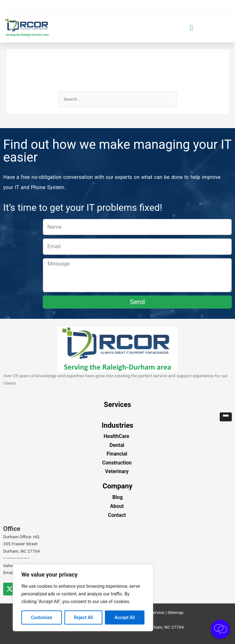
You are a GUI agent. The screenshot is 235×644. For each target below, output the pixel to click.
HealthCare (116, 436)
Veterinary (117, 471)
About (117, 506)
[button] (191, 28)
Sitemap (175, 612)
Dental (117, 445)
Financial (117, 454)
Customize (42, 617)
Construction (117, 463)
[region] (83, 598)
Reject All (83, 617)
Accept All (125, 617)
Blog (117, 497)
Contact (117, 515)
